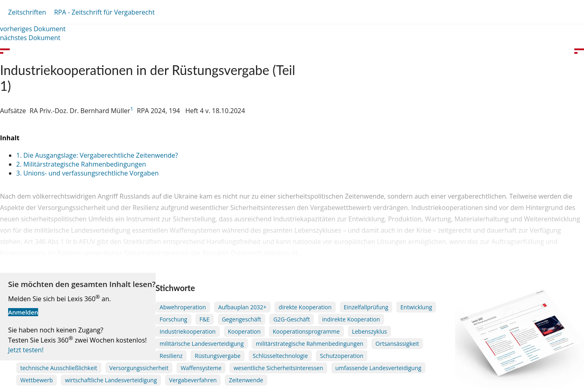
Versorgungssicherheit (139, 368)
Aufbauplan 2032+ (242, 307)
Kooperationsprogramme (306, 331)
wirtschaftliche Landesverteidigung (111, 380)
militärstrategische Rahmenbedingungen (310, 344)
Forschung (174, 319)
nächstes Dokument (30, 38)
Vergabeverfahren (193, 380)
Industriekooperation (188, 331)
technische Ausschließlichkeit (59, 368)
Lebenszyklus (370, 331)
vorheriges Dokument (33, 29)
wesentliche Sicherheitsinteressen (278, 368)
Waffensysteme (201, 368)
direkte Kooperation (305, 307)
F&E (205, 319)
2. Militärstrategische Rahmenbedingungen (81, 164)
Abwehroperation (183, 307)
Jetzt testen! (26, 350)
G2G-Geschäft (292, 319)
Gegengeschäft (242, 319)
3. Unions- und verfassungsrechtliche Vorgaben (87, 173)
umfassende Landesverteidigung (378, 368)
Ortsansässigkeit (397, 344)
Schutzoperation (342, 356)
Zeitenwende (246, 380)
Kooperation (244, 331)
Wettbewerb (36, 380)
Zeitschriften (27, 12)
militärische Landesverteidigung (202, 344)
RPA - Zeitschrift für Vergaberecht (104, 12)
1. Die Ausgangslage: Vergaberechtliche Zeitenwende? (97, 155)
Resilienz (171, 356)
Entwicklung (416, 307)
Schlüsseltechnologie (280, 356)
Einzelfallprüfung (366, 307)
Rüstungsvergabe (218, 356)
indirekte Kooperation (351, 319)
